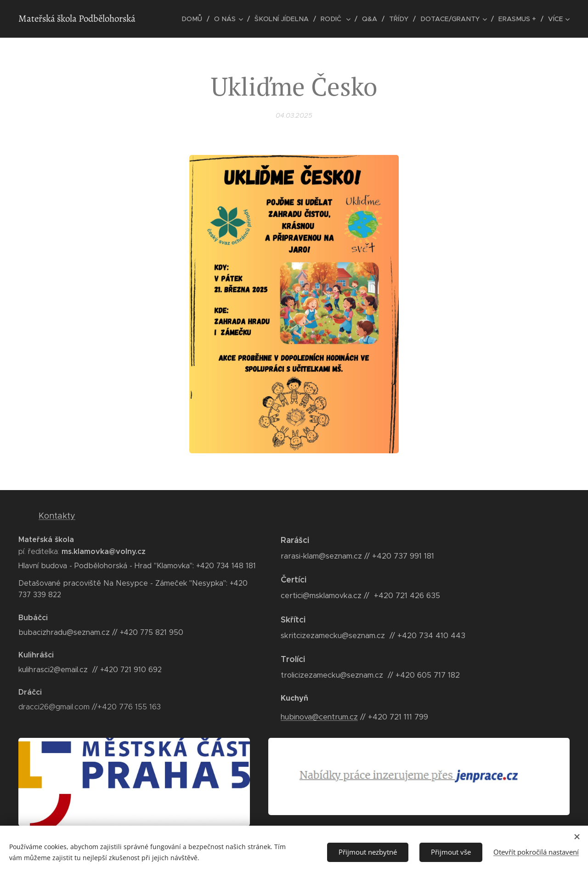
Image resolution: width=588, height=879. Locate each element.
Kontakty (57, 516)
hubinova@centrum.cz (319, 717)
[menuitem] (202, 19)
